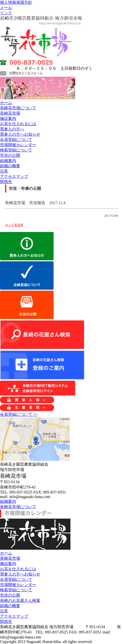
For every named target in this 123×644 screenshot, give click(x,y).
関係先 (6, 182)
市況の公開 (10, 155)
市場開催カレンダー (18, 145)
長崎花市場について (18, 108)
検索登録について (16, 150)
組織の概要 (10, 166)
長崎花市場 (10, 113)
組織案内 (8, 161)
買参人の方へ (12, 129)
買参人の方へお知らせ (20, 134)
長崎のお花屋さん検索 (20, 600)
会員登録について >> (19, 414)
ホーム (6, 103)
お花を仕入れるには (18, 124)
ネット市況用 (14, 225)
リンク (6, 13)
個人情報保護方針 (16, 2)
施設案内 (8, 118)
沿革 (4, 171)
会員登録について (16, 140)
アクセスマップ (14, 176)
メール (6, 8)
